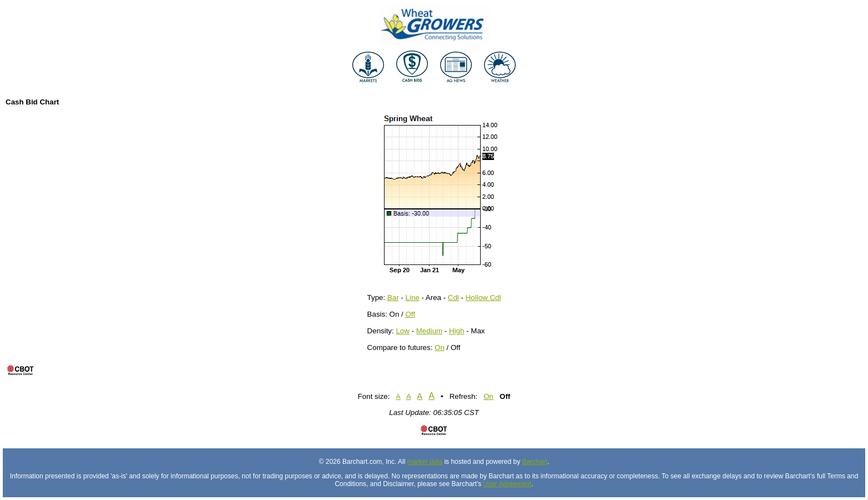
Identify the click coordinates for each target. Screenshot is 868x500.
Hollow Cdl (483, 297)
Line (413, 297)
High (457, 331)
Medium (429, 331)
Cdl (453, 297)
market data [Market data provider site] (425, 462)
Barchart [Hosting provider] (535, 462)
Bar (393, 297)
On (440, 347)
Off (410, 314)
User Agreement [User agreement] (508, 484)
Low (402, 331)
